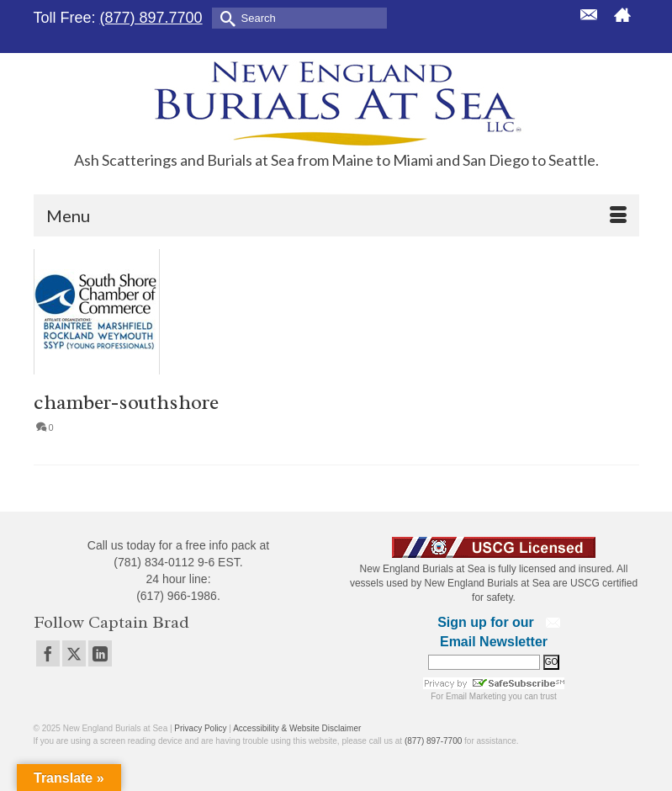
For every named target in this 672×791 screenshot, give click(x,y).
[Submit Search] (225, 17)
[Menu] (336, 215)
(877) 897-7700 (433, 741)
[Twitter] (74, 653)
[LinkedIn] (100, 653)
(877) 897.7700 (151, 18)
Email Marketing (476, 696)
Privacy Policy (200, 728)
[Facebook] (48, 653)
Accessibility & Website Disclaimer (297, 728)
